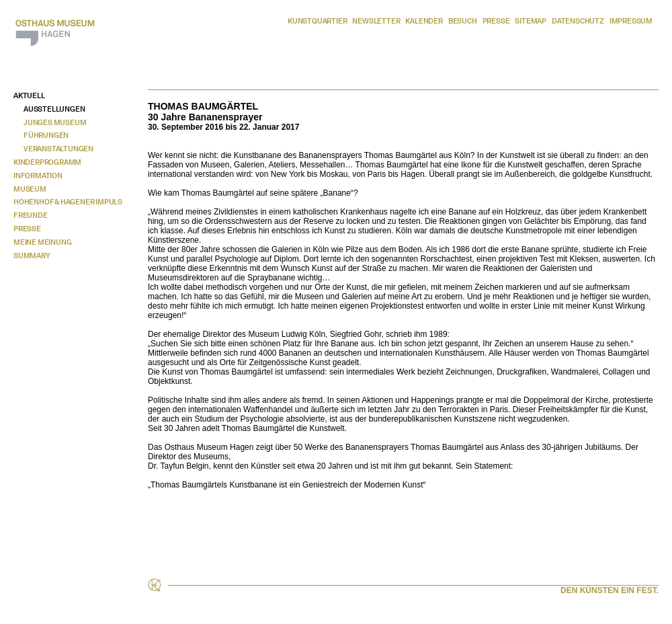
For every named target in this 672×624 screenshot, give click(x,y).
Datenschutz (578, 21)
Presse (496, 21)
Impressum (631, 21)
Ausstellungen (54, 109)
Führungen (46, 135)
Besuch (463, 21)
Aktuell (29, 95)
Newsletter (376, 21)
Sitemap (531, 21)
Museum (30, 189)
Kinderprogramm (47, 162)
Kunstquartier (317, 21)
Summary (32, 256)
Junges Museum (55, 122)
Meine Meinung (42, 242)
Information (38, 175)
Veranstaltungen (58, 149)
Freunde (31, 215)
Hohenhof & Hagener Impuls (68, 202)
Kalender (424, 21)
